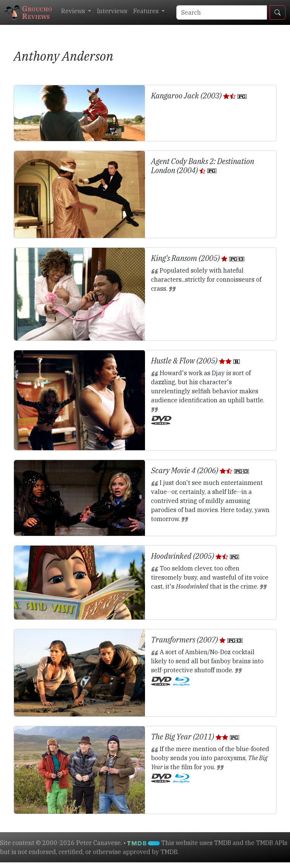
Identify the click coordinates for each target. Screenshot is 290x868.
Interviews (112, 11)
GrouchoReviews (28, 12)
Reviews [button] (74, 11)
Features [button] (147, 11)
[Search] (222, 12)
